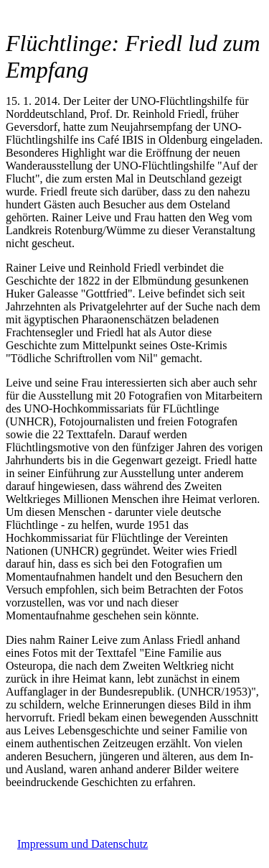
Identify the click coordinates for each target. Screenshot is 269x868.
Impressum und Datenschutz (82, 844)
